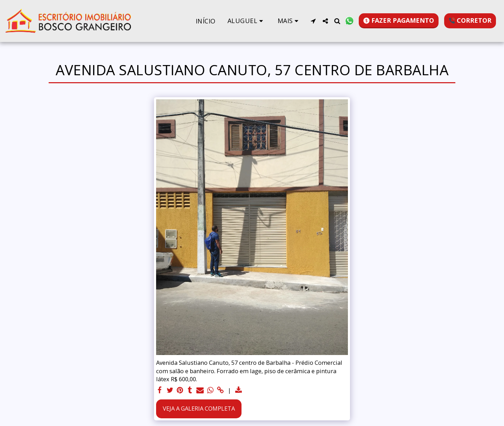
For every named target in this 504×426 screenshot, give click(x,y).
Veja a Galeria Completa (199, 408)
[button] (247, 21)
